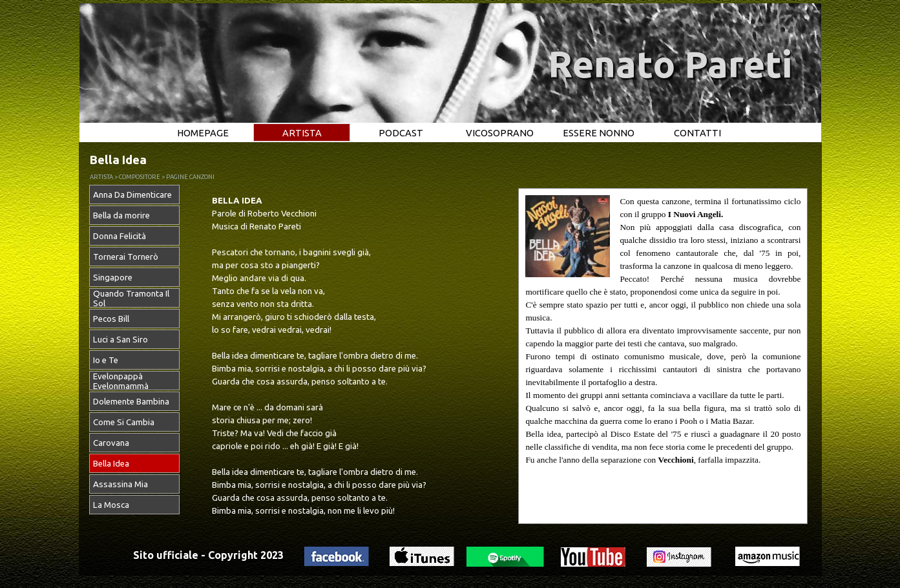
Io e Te (106, 360)
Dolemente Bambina (131, 402)
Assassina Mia (120, 484)
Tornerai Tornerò (126, 257)
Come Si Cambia (124, 422)
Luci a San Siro (120, 340)
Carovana (111, 443)
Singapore (113, 278)
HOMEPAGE (203, 133)
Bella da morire (121, 215)
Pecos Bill (111, 319)
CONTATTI (697, 133)
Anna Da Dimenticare (132, 195)
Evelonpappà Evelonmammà (121, 381)
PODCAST (401, 133)
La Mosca (111, 505)
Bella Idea (111, 464)
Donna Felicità (120, 236)
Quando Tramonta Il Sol (131, 299)
